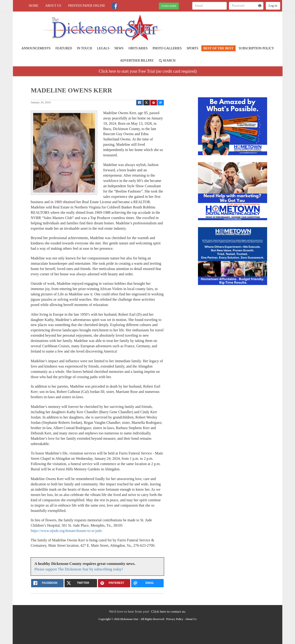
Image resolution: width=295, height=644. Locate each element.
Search (167, 61)
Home (34, 6)
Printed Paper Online (87, 6)
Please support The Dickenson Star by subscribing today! (79, 569)
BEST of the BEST (218, 48)
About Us (53, 6)
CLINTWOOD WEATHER (240, 28)
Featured (64, 48)
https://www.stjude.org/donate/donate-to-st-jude (66, 531)
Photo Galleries (167, 48)
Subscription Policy (256, 48)
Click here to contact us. (169, 611)
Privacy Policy (175, 619)
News (119, 48)
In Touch (85, 48)
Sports (193, 48)
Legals (103, 48)
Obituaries (138, 48)
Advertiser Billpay (137, 61)
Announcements (36, 48)
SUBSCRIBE (169, 6)
